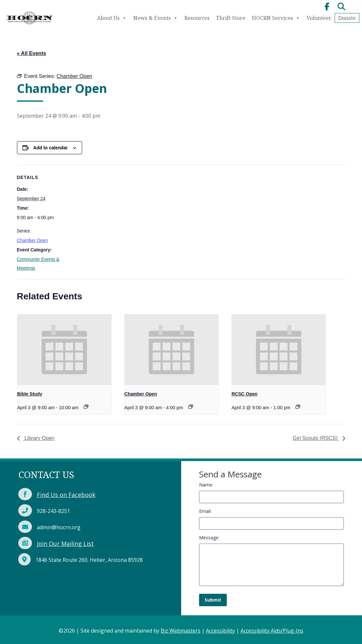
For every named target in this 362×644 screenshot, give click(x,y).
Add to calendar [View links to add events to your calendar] (51, 148)
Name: (206, 485)
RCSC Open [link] (245, 394)
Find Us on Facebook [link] (66, 495)
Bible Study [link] (30, 394)
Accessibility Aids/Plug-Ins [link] (272, 631)
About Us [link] (112, 18)
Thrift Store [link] (231, 18)
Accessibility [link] (220, 631)
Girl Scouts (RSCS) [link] (316, 438)
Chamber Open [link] (33, 240)
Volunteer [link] (319, 18)
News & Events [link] (156, 18)
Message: (209, 538)
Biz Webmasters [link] (181, 631)
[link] (29, 25)
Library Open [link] (39, 438)
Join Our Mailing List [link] (65, 544)
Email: (205, 511)
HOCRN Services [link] (276, 18)
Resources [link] (197, 18)
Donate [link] (347, 18)
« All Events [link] (32, 53)
